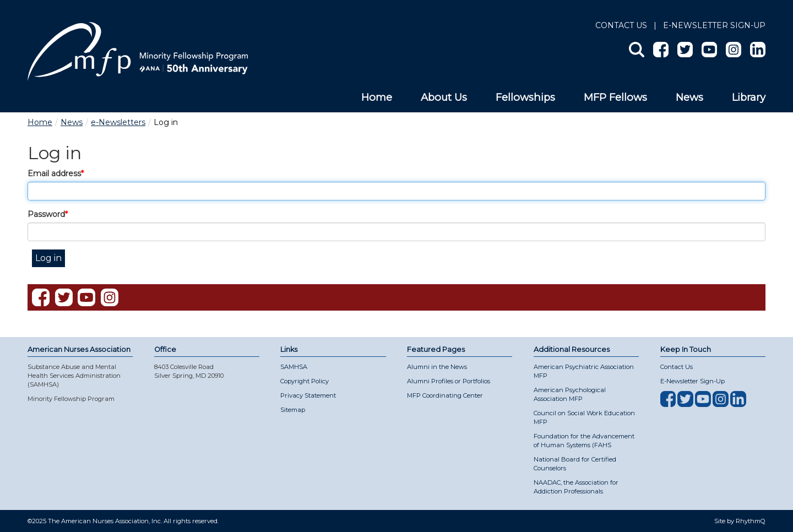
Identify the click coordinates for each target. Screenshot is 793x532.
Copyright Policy (305, 381)
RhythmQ (751, 521)
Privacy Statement (308, 395)
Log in (48, 258)
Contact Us (621, 25)
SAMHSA (294, 367)
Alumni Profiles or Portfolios (449, 381)
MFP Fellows (615, 97)
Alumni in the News (437, 367)
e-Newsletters (118, 122)
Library (749, 97)
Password (46, 214)
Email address (54, 173)
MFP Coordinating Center (445, 395)
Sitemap (293, 410)
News (689, 97)
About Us (444, 97)
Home (377, 97)
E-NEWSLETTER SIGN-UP (714, 25)
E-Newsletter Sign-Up (692, 381)
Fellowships (525, 97)
